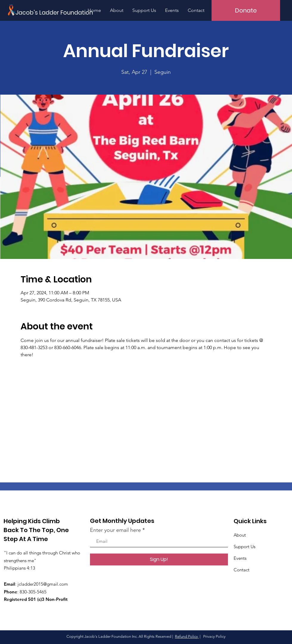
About (240, 535)
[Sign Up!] (159, 559)
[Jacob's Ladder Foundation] (60, 13)
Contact (241, 570)
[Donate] (246, 10)
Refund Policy (187, 636)
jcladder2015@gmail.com (43, 584)
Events (240, 558)
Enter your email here (115, 530)
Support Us (244, 547)
